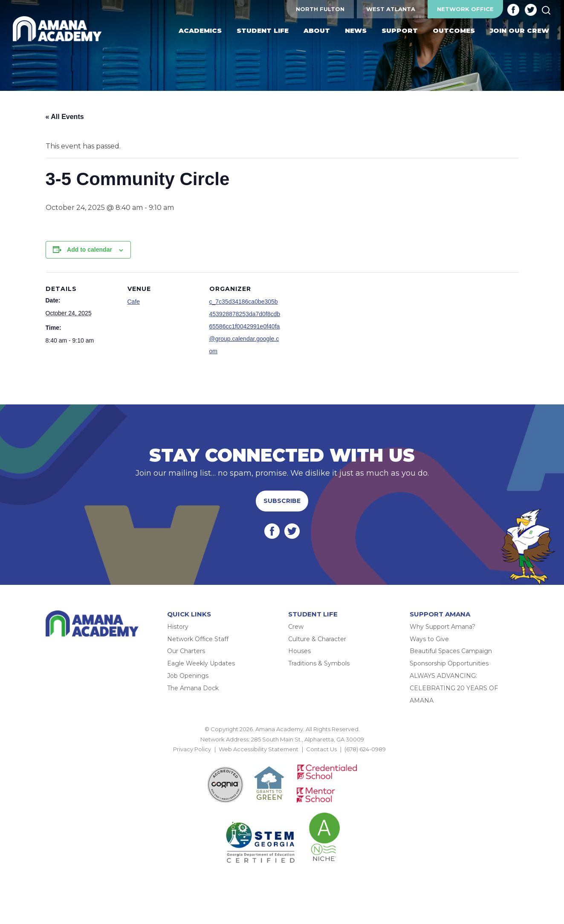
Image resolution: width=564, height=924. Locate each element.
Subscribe (282, 501)
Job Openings (188, 676)
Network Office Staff (198, 639)
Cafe (134, 302)
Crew (296, 627)
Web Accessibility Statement (259, 749)
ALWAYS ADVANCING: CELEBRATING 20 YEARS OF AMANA (454, 688)
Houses (299, 651)
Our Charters (186, 651)
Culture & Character (317, 639)
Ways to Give (429, 639)
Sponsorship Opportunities (449, 663)
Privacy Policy (192, 749)
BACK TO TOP (282, 759)
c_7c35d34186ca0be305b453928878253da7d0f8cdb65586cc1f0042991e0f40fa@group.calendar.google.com (245, 326)
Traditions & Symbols (319, 663)
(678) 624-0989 (365, 749)
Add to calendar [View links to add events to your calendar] (90, 250)
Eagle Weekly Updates (201, 663)
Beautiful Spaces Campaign (451, 651)
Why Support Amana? (443, 627)
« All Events (65, 117)
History (178, 627)
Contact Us (321, 749)
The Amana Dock (193, 688)
